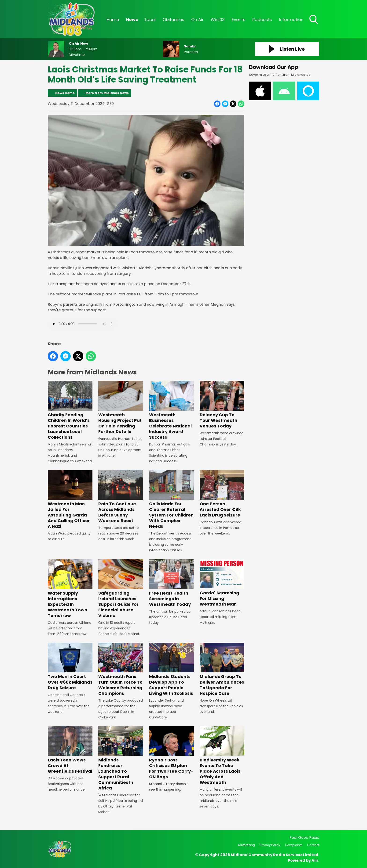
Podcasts (262, 20)
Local (150, 20)
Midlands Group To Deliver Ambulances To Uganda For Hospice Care (222, 669)
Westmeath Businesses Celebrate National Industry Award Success (171, 410)
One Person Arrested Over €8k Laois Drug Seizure (222, 494)
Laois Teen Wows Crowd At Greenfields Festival (70, 750)
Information (291, 20)
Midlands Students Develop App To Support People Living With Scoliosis (171, 669)
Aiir (315, 860)
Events (239, 20)
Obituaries (173, 20)
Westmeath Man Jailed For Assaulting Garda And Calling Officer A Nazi (70, 500)
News (132, 20)
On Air (197, 20)
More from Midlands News (107, 93)
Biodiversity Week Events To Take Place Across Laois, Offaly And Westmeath (222, 756)
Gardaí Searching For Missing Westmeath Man (222, 583)
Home (113, 20)
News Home (65, 93)
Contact (313, 845)
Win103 (218, 20)
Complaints (294, 845)
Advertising (246, 845)
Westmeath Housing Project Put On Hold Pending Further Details (121, 407)
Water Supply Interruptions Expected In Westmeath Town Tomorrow (70, 589)
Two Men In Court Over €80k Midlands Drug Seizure (70, 667)
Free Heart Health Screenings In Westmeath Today (171, 583)
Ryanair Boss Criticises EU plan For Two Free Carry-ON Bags (171, 753)
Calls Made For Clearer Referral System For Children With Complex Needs (171, 500)
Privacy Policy (270, 845)
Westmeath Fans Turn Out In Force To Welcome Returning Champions (121, 669)
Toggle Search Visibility (314, 20)
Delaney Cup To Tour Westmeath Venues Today (222, 405)
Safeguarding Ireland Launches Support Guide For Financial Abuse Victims (121, 589)
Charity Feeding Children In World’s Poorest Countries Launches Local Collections (70, 410)
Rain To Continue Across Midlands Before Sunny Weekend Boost (121, 497)
